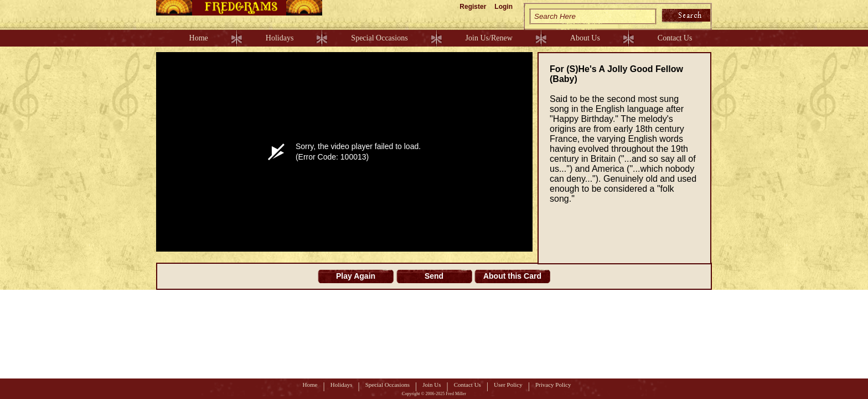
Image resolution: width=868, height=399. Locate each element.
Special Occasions (379, 38)
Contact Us (675, 38)
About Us (585, 38)
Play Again (356, 276)
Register (473, 7)
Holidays (280, 38)
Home (199, 38)
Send (434, 276)
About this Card (512, 276)
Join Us (432, 385)
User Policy (508, 385)
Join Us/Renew (489, 38)
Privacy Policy (553, 385)
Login (503, 7)
